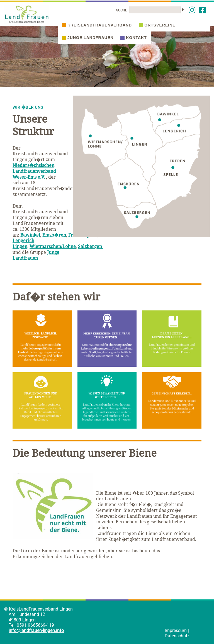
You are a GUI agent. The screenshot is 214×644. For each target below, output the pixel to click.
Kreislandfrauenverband (97, 25)
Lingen (20, 246)
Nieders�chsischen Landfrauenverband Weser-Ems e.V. (34, 171)
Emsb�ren (54, 235)
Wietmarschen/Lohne (53, 246)
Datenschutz (177, 636)
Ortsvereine (157, 25)
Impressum (176, 630)
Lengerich (23, 240)
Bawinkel (30, 235)
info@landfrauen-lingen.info (36, 630)
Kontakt (133, 38)
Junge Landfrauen (88, 38)
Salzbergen (91, 246)
